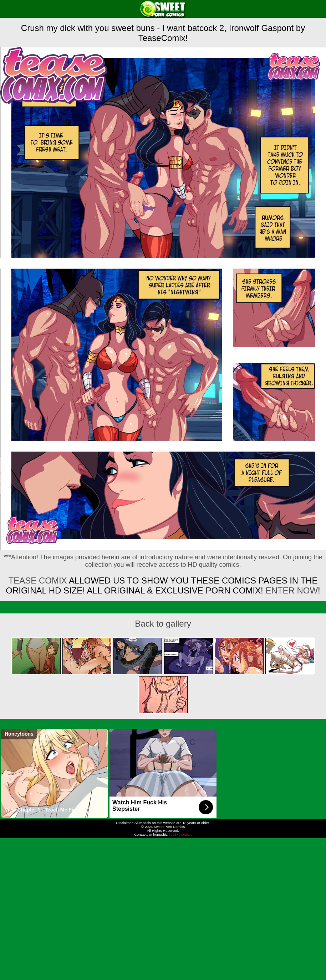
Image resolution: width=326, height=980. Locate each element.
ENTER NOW (291, 590)
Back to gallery (163, 624)
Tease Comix (38, 580)
